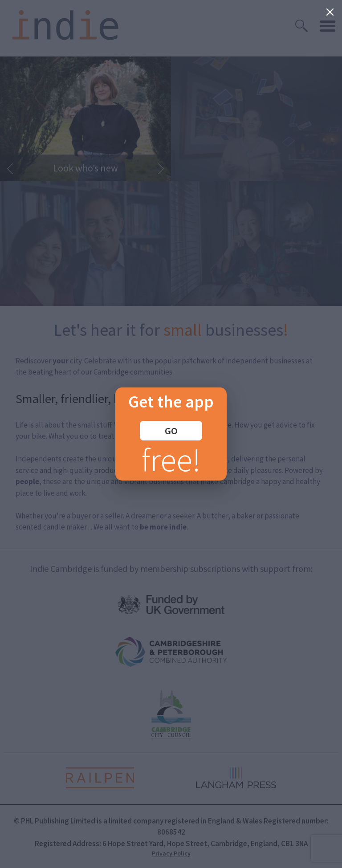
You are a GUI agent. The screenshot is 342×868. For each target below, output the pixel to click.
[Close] (330, 12)
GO (171, 431)
